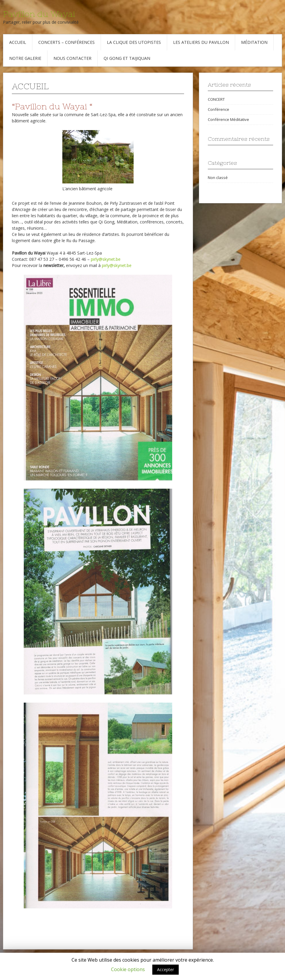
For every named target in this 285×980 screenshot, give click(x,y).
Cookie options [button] (128, 969)
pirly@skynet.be (106, 259)
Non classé (218, 178)
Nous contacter (72, 58)
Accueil (18, 42)
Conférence (218, 109)
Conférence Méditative (228, 119)
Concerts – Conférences (66, 42)
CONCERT (216, 99)
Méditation (254, 42)
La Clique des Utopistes (134, 42)
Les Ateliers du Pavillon (201, 42)
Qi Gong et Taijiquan (127, 58)
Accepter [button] (166, 969)
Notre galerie (25, 58)
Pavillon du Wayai (39, 14)
